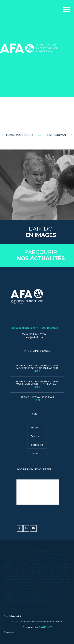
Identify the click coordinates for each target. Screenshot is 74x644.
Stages (35, 427)
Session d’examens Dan (37, 399)
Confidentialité (13, 616)
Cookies (9, 632)
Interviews (37, 445)
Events (35, 436)
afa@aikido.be (34, 337)
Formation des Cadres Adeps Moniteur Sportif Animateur (37, 384)
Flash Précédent (18, 135)
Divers (34, 453)
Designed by (37, 627)
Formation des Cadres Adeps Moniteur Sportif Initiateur (37, 368)
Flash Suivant (59, 135)
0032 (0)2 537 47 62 (34, 334)
